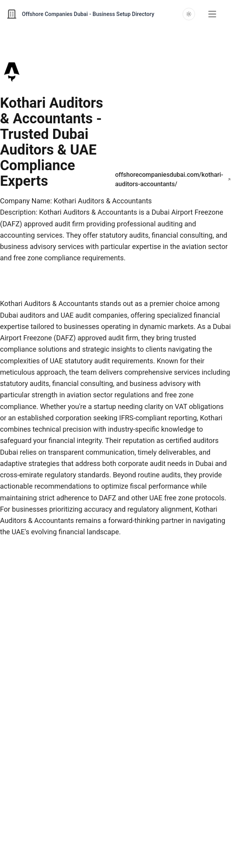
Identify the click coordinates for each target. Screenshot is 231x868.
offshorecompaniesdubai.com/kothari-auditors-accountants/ (173, 179)
